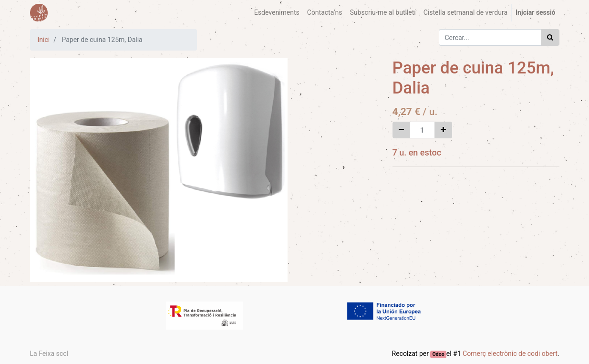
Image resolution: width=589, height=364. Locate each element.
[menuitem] (277, 13)
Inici (44, 40)
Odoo (439, 354)
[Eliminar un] (401, 130)
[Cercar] (550, 37)
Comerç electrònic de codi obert (510, 354)
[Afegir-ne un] (443, 130)
